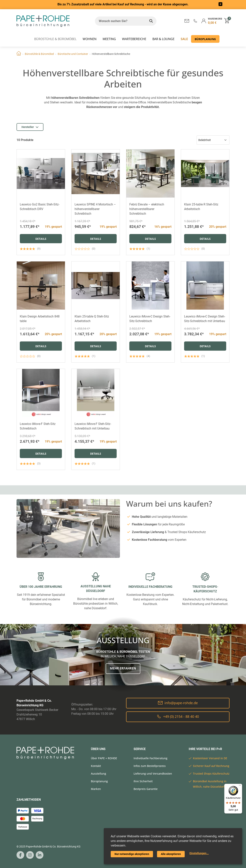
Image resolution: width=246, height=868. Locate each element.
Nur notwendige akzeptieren (132, 854)
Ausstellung (98, 774)
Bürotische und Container (73, 54)
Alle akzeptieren (171, 854)
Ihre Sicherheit (143, 781)
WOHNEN (90, 39)
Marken (96, 789)
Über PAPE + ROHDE (104, 758)
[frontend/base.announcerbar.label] (220, 5)
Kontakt (96, 766)
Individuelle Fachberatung (150, 758)
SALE (184, 39)
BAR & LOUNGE (163, 39)
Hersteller (30, 127)
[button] (195, 21)
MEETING (109, 39)
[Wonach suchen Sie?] (120, 21)
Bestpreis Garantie (146, 789)
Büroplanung (205, 39)
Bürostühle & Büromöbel (55, 39)
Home (19, 54)
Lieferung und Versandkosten (153, 774)
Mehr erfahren (123, 668)
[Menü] (240, 786)
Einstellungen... (199, 853)
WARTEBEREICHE (134, 39)
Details (41, 239)
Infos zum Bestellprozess (150, 766)
